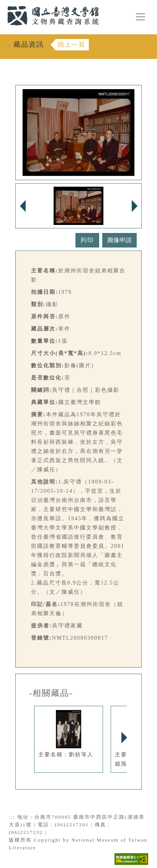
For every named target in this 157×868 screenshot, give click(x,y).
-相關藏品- (51, 693)
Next (124, 738)
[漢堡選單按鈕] (141, 17)
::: (3, 4)
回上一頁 (72, 45)
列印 (87, 240)
